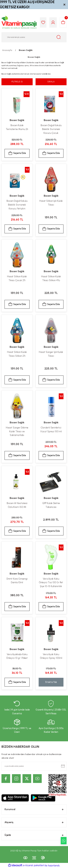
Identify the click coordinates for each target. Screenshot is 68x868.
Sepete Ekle (17, 153)
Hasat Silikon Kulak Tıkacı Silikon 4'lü (51, 278)
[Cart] (63, 22)
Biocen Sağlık (26, 50)
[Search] (34, 37)
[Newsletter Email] (34, 766)
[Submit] (63, 766)
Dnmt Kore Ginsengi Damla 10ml (17, 581)
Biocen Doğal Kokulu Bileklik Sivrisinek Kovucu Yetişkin (17, 205)
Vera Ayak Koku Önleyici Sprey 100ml (51, 656)
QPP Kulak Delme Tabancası (51, 505)
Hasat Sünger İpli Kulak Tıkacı (51, 354)
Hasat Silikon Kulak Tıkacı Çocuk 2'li (17, 278)
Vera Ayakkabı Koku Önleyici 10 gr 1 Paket (17, 656)
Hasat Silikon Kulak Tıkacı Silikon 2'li (17, 354)
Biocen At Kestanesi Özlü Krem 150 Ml (17, 505)
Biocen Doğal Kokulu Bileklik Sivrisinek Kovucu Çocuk (51, 129)
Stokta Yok (51, 682)
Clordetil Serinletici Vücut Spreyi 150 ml (51, 430)
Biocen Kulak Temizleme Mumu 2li (17, 127)
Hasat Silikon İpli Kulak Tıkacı (51, 203)
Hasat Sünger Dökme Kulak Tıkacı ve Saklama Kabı (17, 431)
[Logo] (19, 22)
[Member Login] (53, 22)
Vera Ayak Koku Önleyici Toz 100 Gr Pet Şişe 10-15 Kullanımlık (51, 583)
